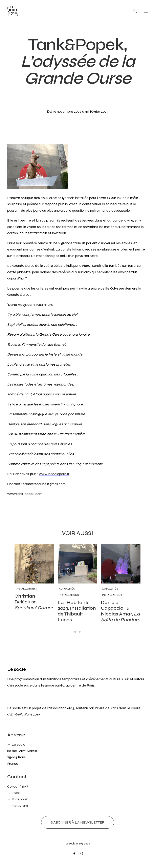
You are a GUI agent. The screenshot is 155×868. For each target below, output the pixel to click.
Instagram (20, 806)
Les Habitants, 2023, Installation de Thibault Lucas (77, 602)
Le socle (17, 669)
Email (16, 793)
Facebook (20, 799)
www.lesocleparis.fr (54, 474)
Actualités (70, 587)
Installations (27, 587)
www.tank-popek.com (25, 494)
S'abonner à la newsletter (78, 822)
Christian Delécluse (34, 598)
